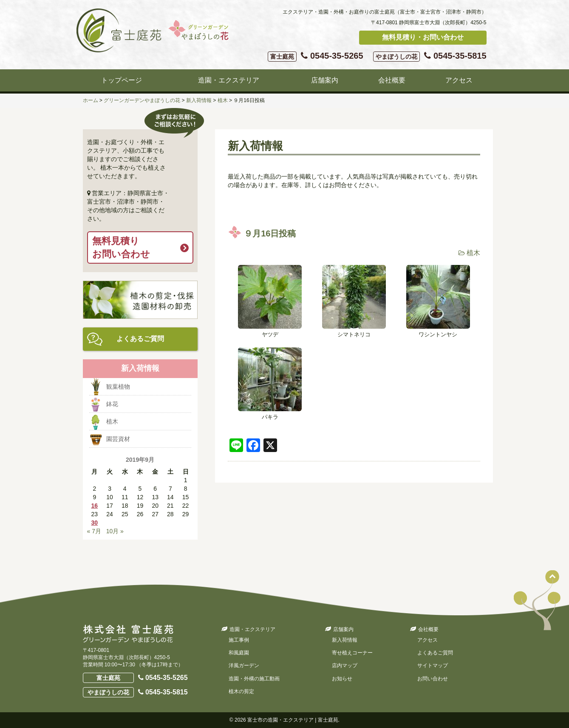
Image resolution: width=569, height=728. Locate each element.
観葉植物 (118, 387)
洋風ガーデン (244, 665)
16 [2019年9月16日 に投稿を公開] (95, 506)
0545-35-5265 (315, 56)
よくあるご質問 (140, 339)
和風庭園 (239, 653)
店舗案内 (325, 80)
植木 (473, 253)
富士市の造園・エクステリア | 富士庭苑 (293, 720)
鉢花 (112, 404)
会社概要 (392, 80)
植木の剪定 (241, 691)
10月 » (115, 531)
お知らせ (342, 679)
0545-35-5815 (430, 56)
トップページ (122, 80)
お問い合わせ (433, 679)
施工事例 (239, 640)
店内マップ (345, 665)
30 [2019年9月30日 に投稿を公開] (95, 523)
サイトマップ (433, 665)
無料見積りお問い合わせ (121, 247)
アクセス (459, 80)
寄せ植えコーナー (352, 653)
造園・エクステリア (229, 80)
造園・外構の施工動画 (254, 679)
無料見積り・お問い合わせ (423, 37)
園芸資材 (118, 439)
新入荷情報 (345, 640)
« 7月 (94, 531)
